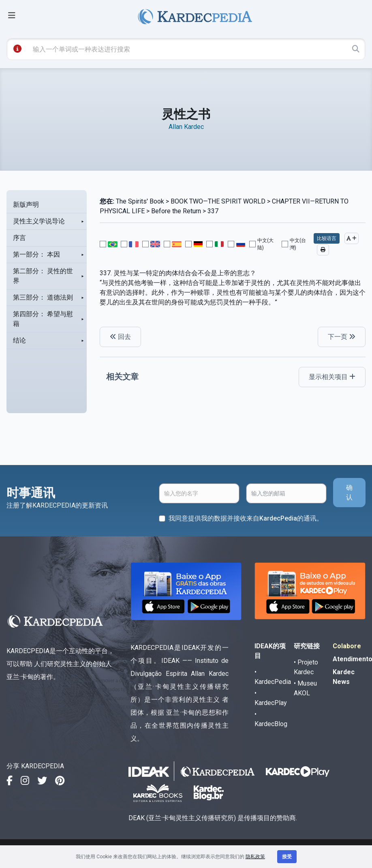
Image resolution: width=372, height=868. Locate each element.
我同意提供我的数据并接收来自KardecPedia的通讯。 (246, 518)
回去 (120, 337)
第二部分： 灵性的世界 (43, 276)
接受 (287, 857)
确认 (349, 492)
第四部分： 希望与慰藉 (43, 319)
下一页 (342, 337)
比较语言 (327, 238)
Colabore (347, 646)
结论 (19, 340)
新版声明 (26, 205)
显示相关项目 (332, 377)
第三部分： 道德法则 (43, 297)
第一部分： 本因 (36, 254)
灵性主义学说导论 (39, 221)
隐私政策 (255, 857)
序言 (19, 238)
